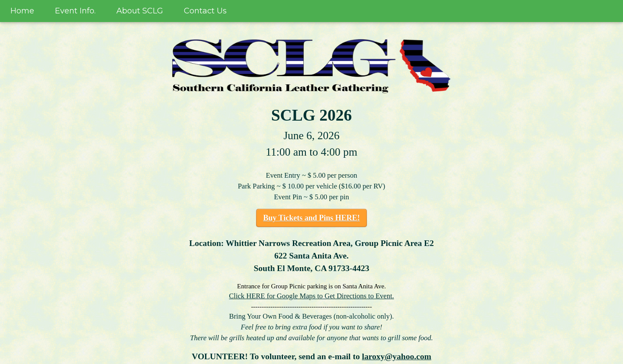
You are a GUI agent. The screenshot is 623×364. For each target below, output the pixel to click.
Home (22, 11)
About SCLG (140, 11)
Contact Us (205, 11)
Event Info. (75, 11)
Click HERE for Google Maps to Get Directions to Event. (311, 296)
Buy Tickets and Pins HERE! (311, 218)
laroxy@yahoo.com (397, 356)
